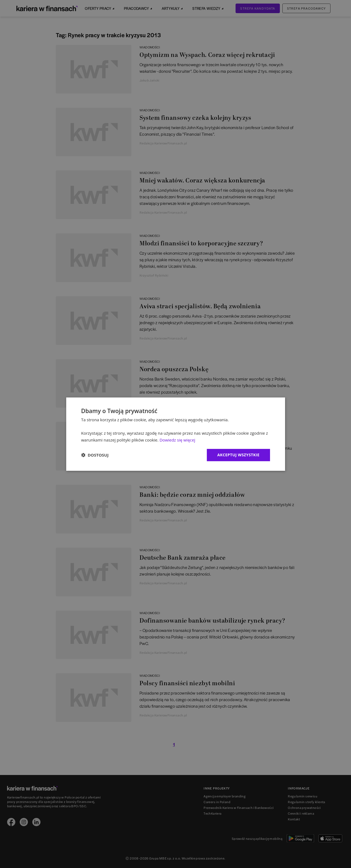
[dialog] (176, 434)
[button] (95, 455)
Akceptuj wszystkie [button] (238, 455)
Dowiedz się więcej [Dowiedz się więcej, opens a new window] (177, 440)
